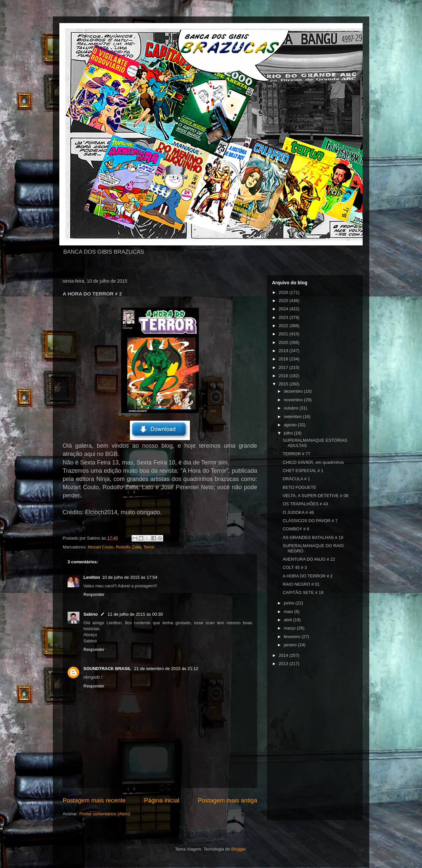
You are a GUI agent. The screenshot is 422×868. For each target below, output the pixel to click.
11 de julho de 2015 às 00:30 (135, 614)
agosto (291, 425)
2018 (284, 359)
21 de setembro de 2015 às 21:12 (166, 669)
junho (290, 603)
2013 (284, 664)
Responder (94, 594)
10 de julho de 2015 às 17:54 (130, 577)
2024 (284, 309)
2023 (284, 317)
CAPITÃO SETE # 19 (303, 592)
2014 (284, 655)
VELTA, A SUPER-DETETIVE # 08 (315, 496)
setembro (293, 417)
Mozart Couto (101, 547)
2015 (284, 384)
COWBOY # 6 (296, 529)
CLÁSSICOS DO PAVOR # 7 (310, 521)
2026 (284, 292)
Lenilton (92, 577)
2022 (284, 326)
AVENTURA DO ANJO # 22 (309, 559)
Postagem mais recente (94, 800)
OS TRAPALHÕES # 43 (305, 504)
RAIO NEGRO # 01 (301, 584)
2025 (284, 301)
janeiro (291, 645)
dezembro (294, 391)
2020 (284, 342)
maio (289, 612)
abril (288, 620)
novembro (294, 400)
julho (289, 433)
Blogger (238, 849)
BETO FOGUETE (299, 487)
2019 (284, 351)
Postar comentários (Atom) (105, 814)
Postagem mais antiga (227, 800)
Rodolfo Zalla (128, 547)
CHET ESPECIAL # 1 (303, 471)
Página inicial (162, 800)
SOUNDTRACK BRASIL (108, 669)
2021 (284, 334)
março (290, 628)
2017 (284, 367)
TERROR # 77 (296, 454)
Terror (149, 547)
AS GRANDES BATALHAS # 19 (313, 537)
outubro (292, 408)
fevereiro (293, 637)
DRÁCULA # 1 (296, 479)
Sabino (90, 614)
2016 (284, 376)
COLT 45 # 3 (295, 567)
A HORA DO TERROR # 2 (307, 576)
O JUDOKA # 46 (298, 512)
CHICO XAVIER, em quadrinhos (313, 462)
